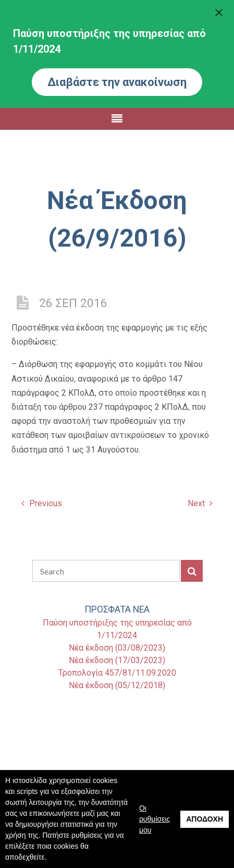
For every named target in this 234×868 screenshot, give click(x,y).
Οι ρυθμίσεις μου (155, 819)
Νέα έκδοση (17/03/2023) (117, 660)
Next (200, 503)
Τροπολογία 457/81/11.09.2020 (117, 673)
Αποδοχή (205, 819)
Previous (42, 503)
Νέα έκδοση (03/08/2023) (117, 648)
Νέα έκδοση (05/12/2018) (117, 685)
